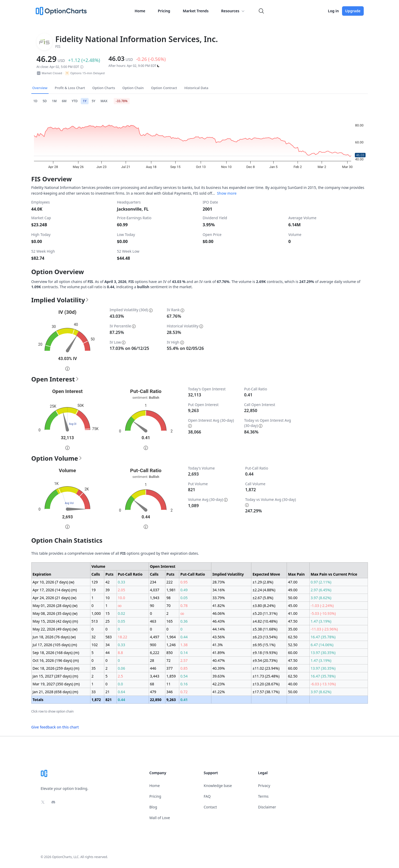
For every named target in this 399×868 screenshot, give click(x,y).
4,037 (155, 590)
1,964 (171, 637)
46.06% (219, 613)
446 (153, 668)
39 (107, 590)
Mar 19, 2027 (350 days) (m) (56, 684)
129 (95, 582)
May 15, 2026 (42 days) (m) (55, 621)
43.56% (219, 637)
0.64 (122, 692)
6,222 (155, 653)
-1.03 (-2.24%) (322, 606)
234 (153, 582)
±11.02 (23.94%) (266, 668)
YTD (75, 101)
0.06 (122, 668)
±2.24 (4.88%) (264, 590)
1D (36, 101)
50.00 (293, 598)
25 (107, 621)
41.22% (219, 692)
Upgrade (353, 11)
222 (170, 582)
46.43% (219, 621)
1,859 (171, 676)
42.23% (219, 684)
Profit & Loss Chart (70, 88)
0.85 (184, 668)
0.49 (184, 590)
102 (95, 645)
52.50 (293, 645)
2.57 (184, 660)
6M (64, 101)
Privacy (264, 786)
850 (170, 653)
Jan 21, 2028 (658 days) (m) (56, 692)
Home (140, 11)
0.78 (184, 606)
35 (94, 668)
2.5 (120, 676)
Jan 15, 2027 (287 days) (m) (56, 676)
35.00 (293, 629)
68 (152, 684)
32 (94, 637)
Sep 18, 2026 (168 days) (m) (56, 653)
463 (153, 621)
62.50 (293, 637)
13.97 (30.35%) (323, 653)
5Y (94, 101)
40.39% (219, 668)
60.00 (293, 653)
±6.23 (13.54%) (265, 637)
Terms (263, 796)
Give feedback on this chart (55, 727)
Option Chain (133, 88)
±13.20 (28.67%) (266, 684)
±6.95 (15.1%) (264, 645)
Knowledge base (218, 786)
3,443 (155, 676)
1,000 (96, 613)
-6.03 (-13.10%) (323, 684)
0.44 (184, 637)
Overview (40, 88)
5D (45, 101)
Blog (153, 807)
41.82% (219, 606)
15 (107, 613)
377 (170, 668)
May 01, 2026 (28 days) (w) (55, 606)
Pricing (164, 11)
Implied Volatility (60, 300)
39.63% (219, 676)
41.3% (218, 645)
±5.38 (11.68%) (265, 629)
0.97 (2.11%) (321, 582)
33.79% (219, 598)
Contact (210, 807)
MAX (104, 101)
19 (94, 590)
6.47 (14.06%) (322, 645)
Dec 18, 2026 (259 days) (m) (56, 668)
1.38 (184, 645)
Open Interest (55, 379)
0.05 (184, 598)
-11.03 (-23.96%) (324, 629)
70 (169, 606)
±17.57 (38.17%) (266, 692)
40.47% (219, 660)
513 (95, 621)
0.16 (184, 684)
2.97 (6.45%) (321, 590)
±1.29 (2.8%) (263, 582)
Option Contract (164, 88)
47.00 (293, 582)
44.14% (219, 629)
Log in (333, 11)
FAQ (207, 796)
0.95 (184, 582)
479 (153, 692)
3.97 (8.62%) (321, 598)
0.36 (184, 621)
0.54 (184, 676)
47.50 (293, 621)
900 (153, 645)
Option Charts (104, 88)
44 (107, 653)
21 (107, 692)
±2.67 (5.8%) (263, 598)
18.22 (123, 637)
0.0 (120, 684)
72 (169, 660)
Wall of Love (160, 818)
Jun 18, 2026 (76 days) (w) (54, 637)
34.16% (219, 590)
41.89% (219, 653)
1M (54, 101)
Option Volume (57, 458)
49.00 (293, 590)
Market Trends (196, 11)
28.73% (219, 582)
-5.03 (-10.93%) (323, 613)
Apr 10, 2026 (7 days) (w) (53, 582)
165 (170, 621)
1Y (85, 101)
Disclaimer (267, 807)
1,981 (171, 590)
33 (94, 692)
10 (107, 598)
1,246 (171, 645)
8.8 (120, 653)
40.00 (293, 684)
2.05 (122, 590)
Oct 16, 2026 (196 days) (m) (56, 660)
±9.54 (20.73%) (265, 660)
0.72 (184, 692)
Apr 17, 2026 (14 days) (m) (55, 590)
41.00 (293, 613)
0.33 (122, 582)
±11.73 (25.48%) (266, 676)
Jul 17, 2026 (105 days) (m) (55, 645)
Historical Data (196, 88)
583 (108, 637)
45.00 (293, 606)
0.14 (184, 653)
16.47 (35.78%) (323, 637)
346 (170, 692)
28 (152, 660)
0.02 (122, 613)
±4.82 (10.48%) (265, 621)
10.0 (122, 598)
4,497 (155, 637)
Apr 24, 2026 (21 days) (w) (54, 598)
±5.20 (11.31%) (265, 613)
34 (107, 645)
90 (152, 606)
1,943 (155, 598)
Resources (233, 11)
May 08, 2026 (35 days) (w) (55, 613)
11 (169, 684)
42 (107, 582)
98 (169, 598)
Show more (227, 193)
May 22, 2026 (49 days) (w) (55, 629)
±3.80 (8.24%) (264, 606)
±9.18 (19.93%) (265, 653)
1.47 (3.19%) (321, 621)
